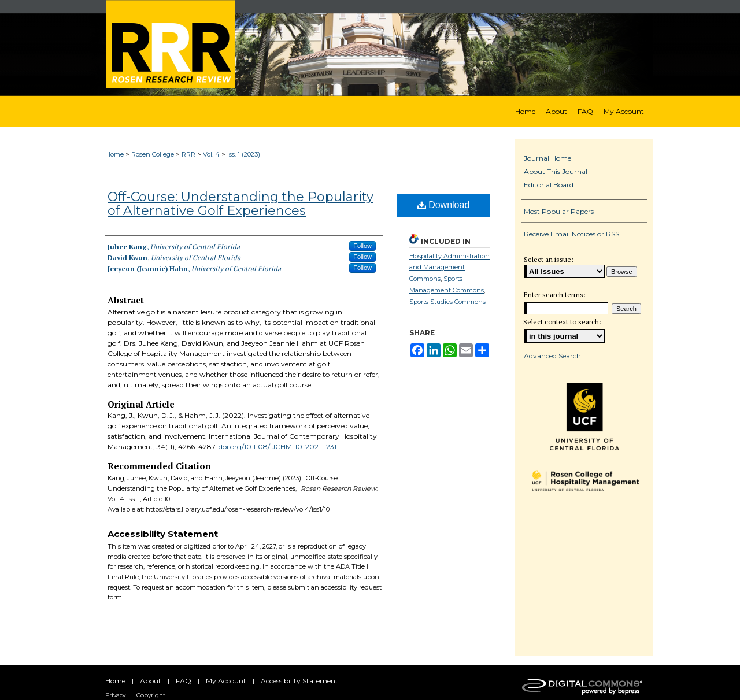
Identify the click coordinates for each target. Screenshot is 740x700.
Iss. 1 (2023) (244, 154)
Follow (362, 246)
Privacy (115, 695)
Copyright (151, 695)
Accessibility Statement (299, 681)
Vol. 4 (211, 154)
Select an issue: (549, 259)
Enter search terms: (555, 295)
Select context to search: (562, 322)
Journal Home (547, 158)
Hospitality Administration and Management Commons (449, 268)
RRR (188, 154)
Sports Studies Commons (447, 302)
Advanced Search (552, 356)
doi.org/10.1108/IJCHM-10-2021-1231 (277, 447)
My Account (226, 681)
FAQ (184, 681)
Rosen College (153, 154)
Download (444, 205)
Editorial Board (549, 185)
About (151, 681)
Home (114, 154)
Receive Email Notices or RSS (571, 234)
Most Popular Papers (559, 211)
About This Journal (556, 171)
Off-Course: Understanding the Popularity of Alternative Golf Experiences (240, 204)
